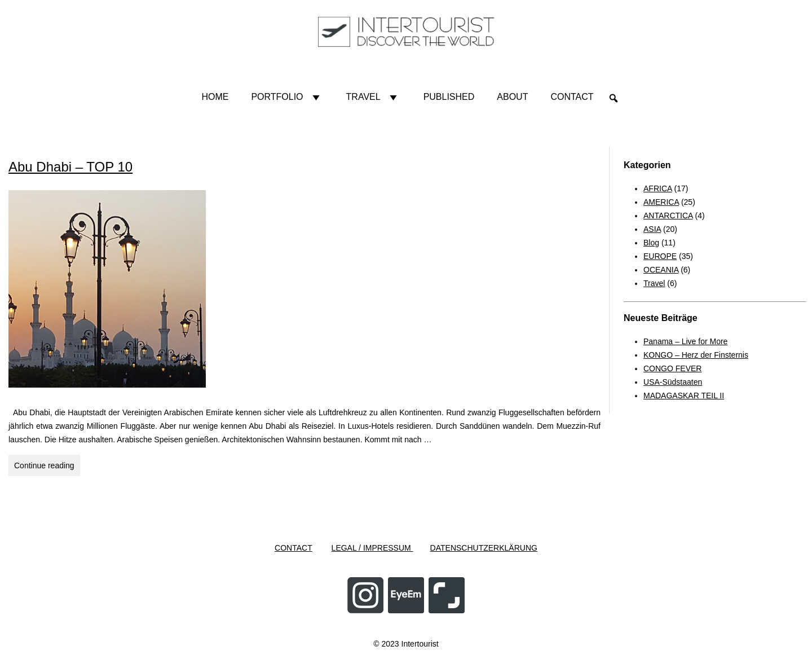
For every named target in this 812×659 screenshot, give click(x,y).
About (512, 97)
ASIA (652, 229)
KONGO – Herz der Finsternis (696, 355)
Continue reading (47, 467)
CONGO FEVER (672, 368)
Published (449, 97)
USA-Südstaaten (673, 382)
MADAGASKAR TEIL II (684, 396)
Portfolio (287, 97)
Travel (374, 97)
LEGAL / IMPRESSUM (372, 548)
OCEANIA (661, 270)
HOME (215, 97)
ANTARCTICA (668, 216)
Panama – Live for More (685, 341)
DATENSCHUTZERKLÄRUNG (484, 548)
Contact (572, 97)
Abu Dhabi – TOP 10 (70, 167)
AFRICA (658, 188)
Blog (651, 243)
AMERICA (661, 202)
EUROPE (660, 256)
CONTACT (294, 548)
